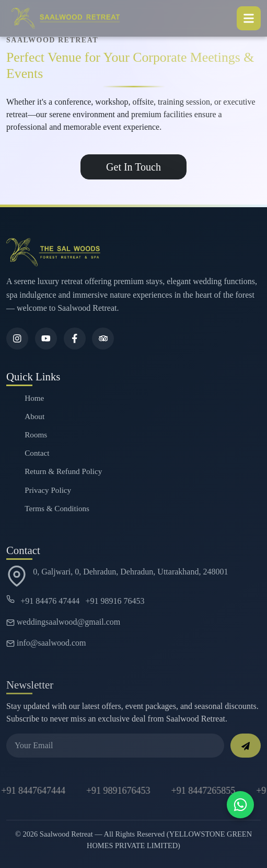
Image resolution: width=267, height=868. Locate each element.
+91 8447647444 (34, 791)
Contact (37, 453)
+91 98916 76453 (115, 601)
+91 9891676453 (119, 791)
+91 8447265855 (204, 791)
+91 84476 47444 (50, 601)
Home (34, 398)
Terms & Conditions (57, 508)
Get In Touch (133, 167)
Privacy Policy (48, 490)
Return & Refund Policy (63, 471)
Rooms (36, 435)
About (34, 416)
